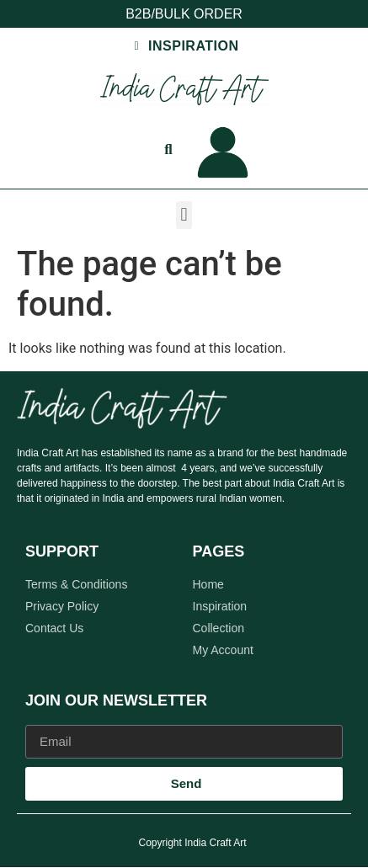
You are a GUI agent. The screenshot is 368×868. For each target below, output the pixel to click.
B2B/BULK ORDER (184, 14)
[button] (184, 215)
